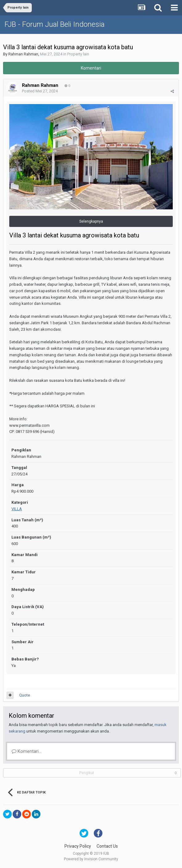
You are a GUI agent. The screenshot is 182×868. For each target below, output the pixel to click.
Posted (40, 91)
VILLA (17, 509)
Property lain (78, 54)
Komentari (91, 68)
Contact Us (107, 846)
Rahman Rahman (23, 54)
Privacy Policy (78, 846)
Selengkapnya (91, 221)
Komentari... (27, 751)
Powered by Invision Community (91, 859)
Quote (25, 695)
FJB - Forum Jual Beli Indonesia (55, 24)
